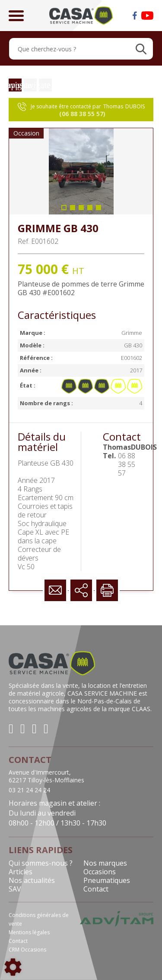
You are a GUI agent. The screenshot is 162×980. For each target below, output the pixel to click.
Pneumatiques (107, 880)
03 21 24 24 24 (29, 790)
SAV (15, 889)
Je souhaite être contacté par (81, 110)
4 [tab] (90, 210)
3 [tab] (81, 210)
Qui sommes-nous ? (41, 863)
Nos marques (105, 863)
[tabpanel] (81, 171)
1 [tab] (64, 210)
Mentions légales (29, 932)
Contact (96, 889)
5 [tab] (98, 210)
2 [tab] (73, 210)
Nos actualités (32, 880)
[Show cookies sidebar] (13, 967)
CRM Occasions (27, 950)
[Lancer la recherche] (141, 49)
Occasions (100, 872)
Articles (21, 872)
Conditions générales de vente (39, 919)
